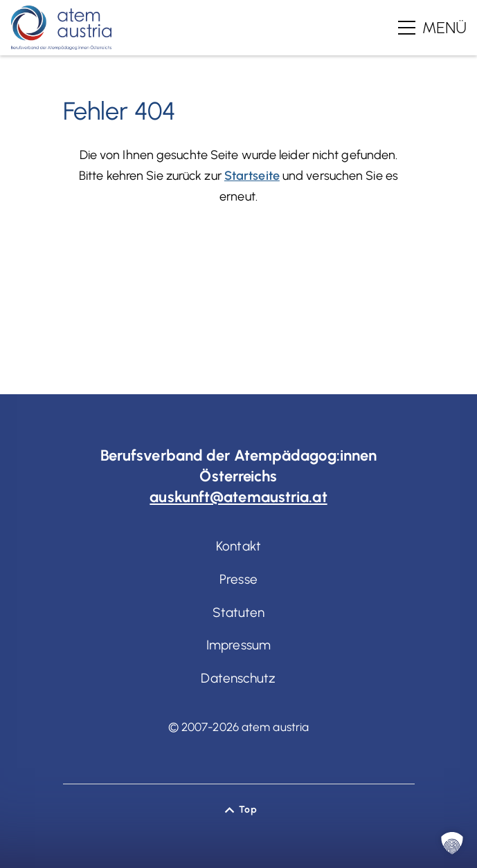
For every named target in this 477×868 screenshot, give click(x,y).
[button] (452, 843)
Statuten (239, 612)
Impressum (238, 645)
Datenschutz (238, 678)
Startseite (252, 176)
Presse (238, 579)
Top (247, 810)
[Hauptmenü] (432, 28)
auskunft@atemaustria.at (238, 497)
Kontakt (238, 546)
